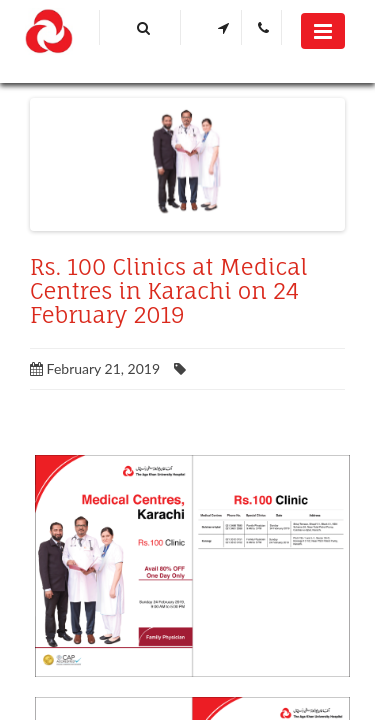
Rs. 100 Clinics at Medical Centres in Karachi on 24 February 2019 (169, 291)
